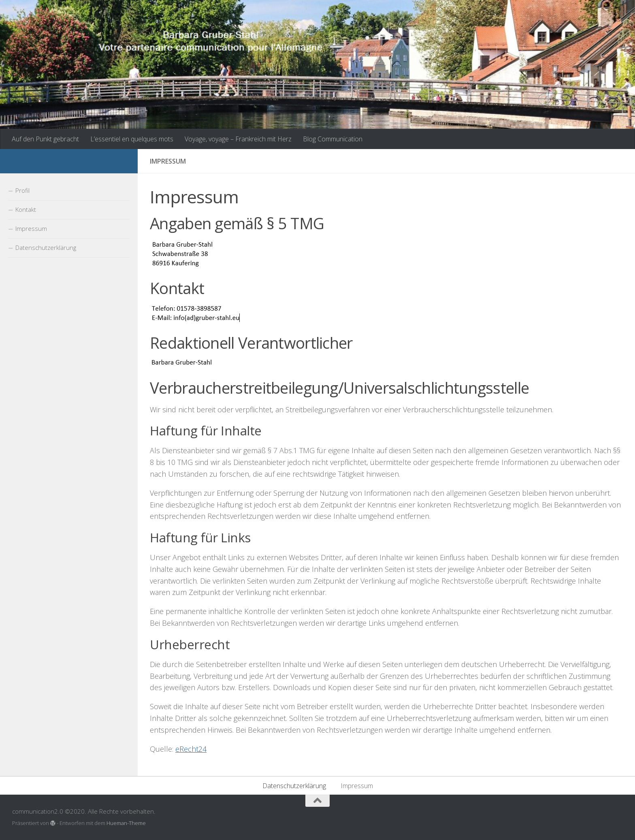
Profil (22, 190)
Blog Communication (333, 139)
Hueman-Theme (126, 823)
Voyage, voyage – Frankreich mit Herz (238, 139)
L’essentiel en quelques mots (132, 139)
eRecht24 (191, 749)
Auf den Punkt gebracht (45, 139)
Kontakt (26, 209)
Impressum (31, 228)
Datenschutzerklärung (46, 247)
